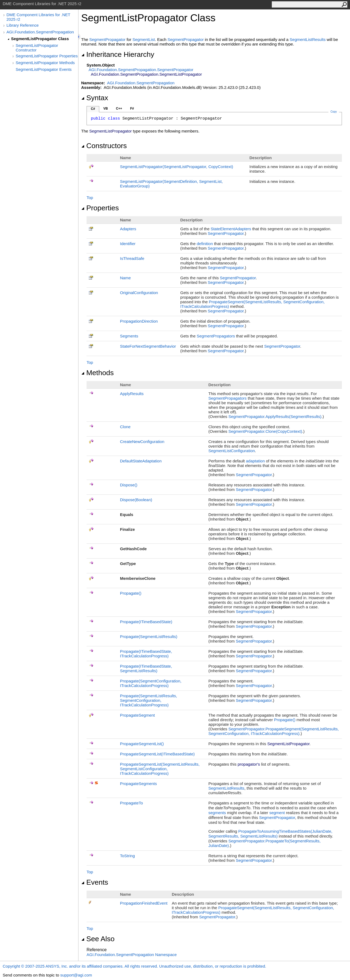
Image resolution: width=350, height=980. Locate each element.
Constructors (104, 146)
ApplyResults (132, 394)
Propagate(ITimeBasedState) (146, 622)
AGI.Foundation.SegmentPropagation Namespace (132, 955)
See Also (98, 939)
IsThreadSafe (132, 258)
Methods (97, 373)
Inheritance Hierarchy (118, 54)
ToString (127, 856)
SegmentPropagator (107, 39)
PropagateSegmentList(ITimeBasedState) (157, 754)
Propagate (131, 593)
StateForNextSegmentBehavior (148, 346)
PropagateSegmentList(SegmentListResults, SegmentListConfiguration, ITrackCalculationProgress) (160, 769)
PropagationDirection (139, 321)
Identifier (128, 244)
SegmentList (144, 39)
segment (277, 813)
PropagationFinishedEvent (144, 903)
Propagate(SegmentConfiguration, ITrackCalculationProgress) (151, 683)
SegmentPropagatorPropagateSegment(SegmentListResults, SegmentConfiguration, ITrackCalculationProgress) (274, 731)
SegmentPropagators (216, 336)
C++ (119, 109)
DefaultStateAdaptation (141, 461)
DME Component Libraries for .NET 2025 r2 (38, 17)
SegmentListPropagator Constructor (37, 48)
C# (93, 109)
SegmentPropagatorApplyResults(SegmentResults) (275, 416)
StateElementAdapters (231, 229)
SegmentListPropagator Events (44, 69)
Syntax (95, 98)
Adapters (128, 229)
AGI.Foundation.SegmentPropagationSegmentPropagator (141, 70)
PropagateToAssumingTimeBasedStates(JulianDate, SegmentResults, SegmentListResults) (270, 834)
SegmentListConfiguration (232, 451)
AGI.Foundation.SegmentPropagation (40, 32)
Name (125, 278)
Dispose (129, 485)
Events (95, 882)
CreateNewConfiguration (142, 442)
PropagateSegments (138, 784)
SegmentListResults (308, 39)
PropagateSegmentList (142, 744)
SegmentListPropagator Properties (47, 56)
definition (205, 244)
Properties (100, 208)
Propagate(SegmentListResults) (149, 637)
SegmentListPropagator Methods (45, 63)
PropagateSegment (137, 715)
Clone (125, 427)
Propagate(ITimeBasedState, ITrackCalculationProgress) (146, 654)
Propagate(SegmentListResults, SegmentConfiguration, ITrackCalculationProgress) (149, 700)
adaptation (255, 461)
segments (217, 813)
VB (106, 109)
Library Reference (23, 25)
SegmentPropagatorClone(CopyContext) (265, 431)
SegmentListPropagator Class (40, 39)
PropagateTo (131, 803)
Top (90, 198)
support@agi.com (76, 975)
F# (132, 109)
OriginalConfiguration (139, 293)
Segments (129, 336)
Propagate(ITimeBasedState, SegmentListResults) (146, 668)
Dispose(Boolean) (136, 500)
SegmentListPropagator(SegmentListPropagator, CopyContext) (176, 167)
